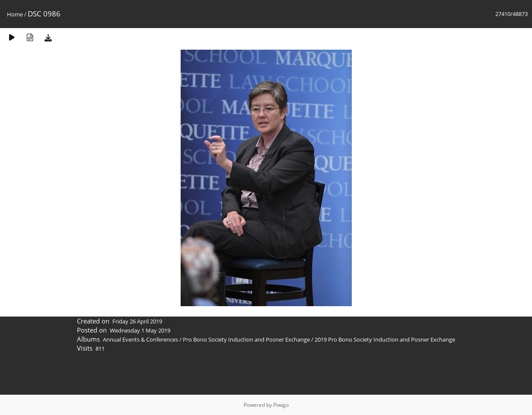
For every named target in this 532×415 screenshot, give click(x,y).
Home (15, 14)
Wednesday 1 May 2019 (140, 330)
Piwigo (281, 405)
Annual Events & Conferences (140, 339)
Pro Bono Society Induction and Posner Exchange (246, 339)
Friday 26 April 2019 (137, 321)
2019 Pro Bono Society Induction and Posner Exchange (385, 339)
